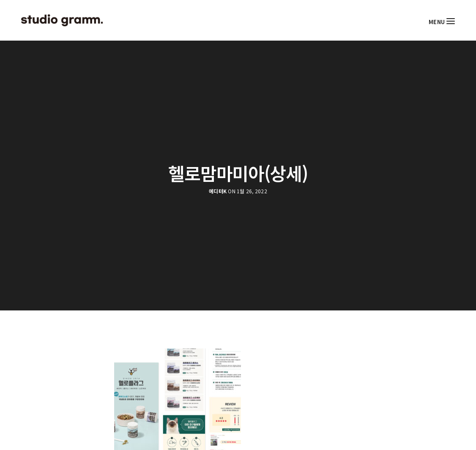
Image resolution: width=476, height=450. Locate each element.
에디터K (218, 191)
